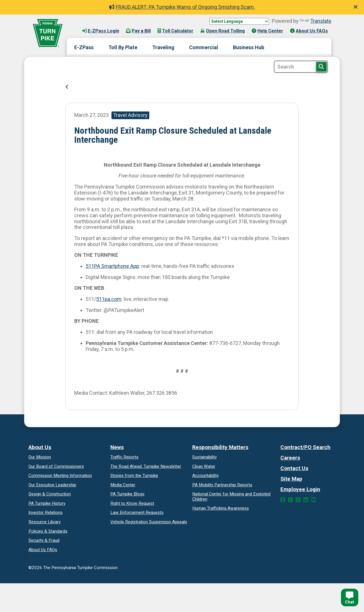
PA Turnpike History (47, 503)
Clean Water (204, 466)
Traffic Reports (124, 457)
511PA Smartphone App (112, 266)
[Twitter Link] (290, 500)
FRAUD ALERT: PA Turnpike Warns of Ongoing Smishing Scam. (182, 7)
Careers (290, 458)
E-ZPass (84, 47)
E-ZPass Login (101, 31)
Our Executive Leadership (52, 485)
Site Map (291, 479)
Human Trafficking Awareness (221, 508)
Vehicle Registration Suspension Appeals (149, 522)
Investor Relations (45, 512)
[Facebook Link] (283, 500)
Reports (222, 485)
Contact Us (294, 468)
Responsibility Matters (220, 447)
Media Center (123, 485)
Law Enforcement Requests (137, 512)
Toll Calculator (175, 31)
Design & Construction (50, 494)
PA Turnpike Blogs (127, 494)
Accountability (205, 475)
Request (132, 503)
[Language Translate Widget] (239, 21)
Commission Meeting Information (60, 475)
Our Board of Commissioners (56, 466)
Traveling (163, 47)
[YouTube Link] (314, 500)
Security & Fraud (44, 540)
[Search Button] (321, 67)
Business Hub (249, 47)
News (117, 447)
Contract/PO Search (305, 447)
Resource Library (45, 522)
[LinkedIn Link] (306, 500)
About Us (40, 447)
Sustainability (204, 457)
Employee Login (300, 489)
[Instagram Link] (298, 500)
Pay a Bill (138, 31)
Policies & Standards (48, 531)
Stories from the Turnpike (134, 475)
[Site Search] (301, 67)
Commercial (204, 47)
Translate (316, 21)
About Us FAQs (309, 31)
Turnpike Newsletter (146, 466)
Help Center (267, 31)
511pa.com (109, 299)
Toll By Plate (123, 47)
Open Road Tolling (223, 31)
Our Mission (40, 457)
